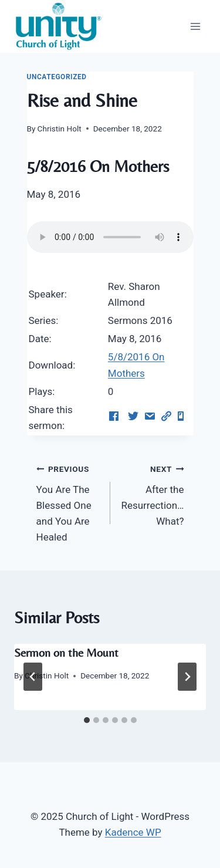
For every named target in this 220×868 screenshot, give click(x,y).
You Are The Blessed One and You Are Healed (68, 502)
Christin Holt (60, 129)
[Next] (187, 677)
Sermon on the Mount (66, 652)
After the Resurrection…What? (152, 494)
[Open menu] (195, 26)
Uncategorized (57, 77)
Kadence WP (133, 832)
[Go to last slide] (33, 677)
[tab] (87, 720)
